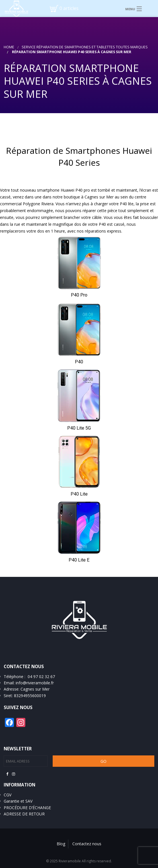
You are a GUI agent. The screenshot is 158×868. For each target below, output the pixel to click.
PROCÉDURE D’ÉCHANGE (27, 808)
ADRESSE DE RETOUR (24, 814)
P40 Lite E (79, 560)
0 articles (69, 8)
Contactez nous (87, 844)
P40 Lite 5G (79, 428)
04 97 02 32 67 (41, 677)
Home (9, 47)
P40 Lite (79, 494)
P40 (79, 362)
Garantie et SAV (18, 801)
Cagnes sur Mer (35, 689)
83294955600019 (30, 696)
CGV (8, 795)
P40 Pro (79, 295)
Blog (61, 844)
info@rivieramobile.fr (35, 683)
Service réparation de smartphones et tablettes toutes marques (85, 47)
